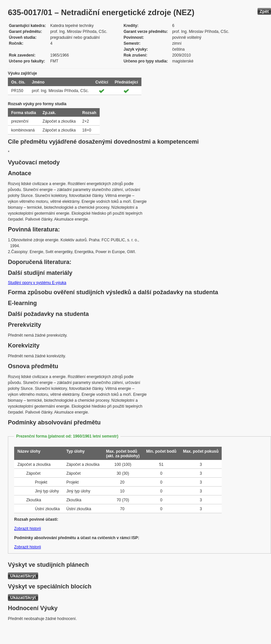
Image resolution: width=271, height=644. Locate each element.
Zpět (264, 11)
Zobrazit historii (27, 529)
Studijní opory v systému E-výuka (37, 283)
